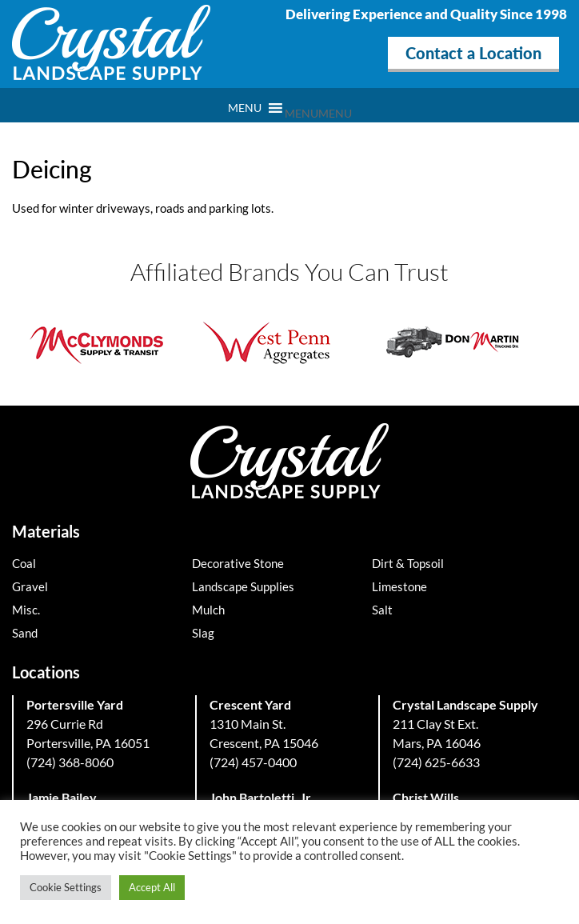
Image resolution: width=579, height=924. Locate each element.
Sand (25, 633)
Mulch (208, 610)
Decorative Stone (238, 563)
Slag (203, 633)
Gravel (30, 586)
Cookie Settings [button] (66, 887)
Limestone (399, 586)
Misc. (26, 610)
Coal (24, 563)
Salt (382, 610)
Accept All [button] (152, 887)
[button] (318, 113)
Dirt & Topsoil (408, 563)
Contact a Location (473, 53)
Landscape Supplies (243, 586)
